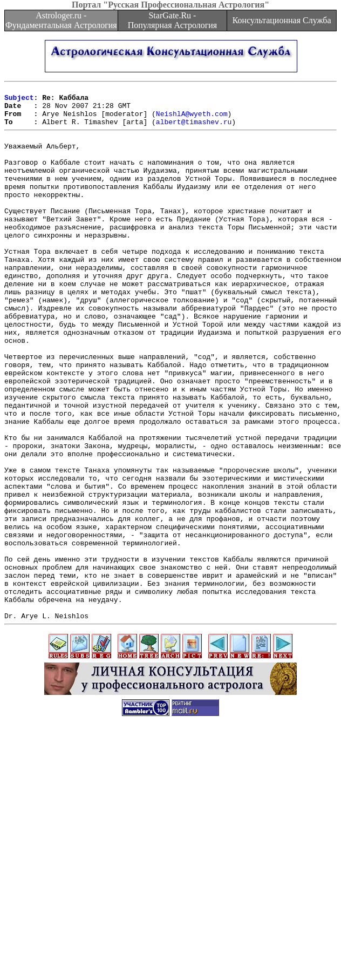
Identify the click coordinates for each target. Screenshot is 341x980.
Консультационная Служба (282, 20)
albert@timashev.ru (194, 130)
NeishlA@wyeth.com (192, 120)
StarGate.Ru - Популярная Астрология (172, 20)
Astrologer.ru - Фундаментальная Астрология (61, 20)
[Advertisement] (171, 904)
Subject (19, 100)
